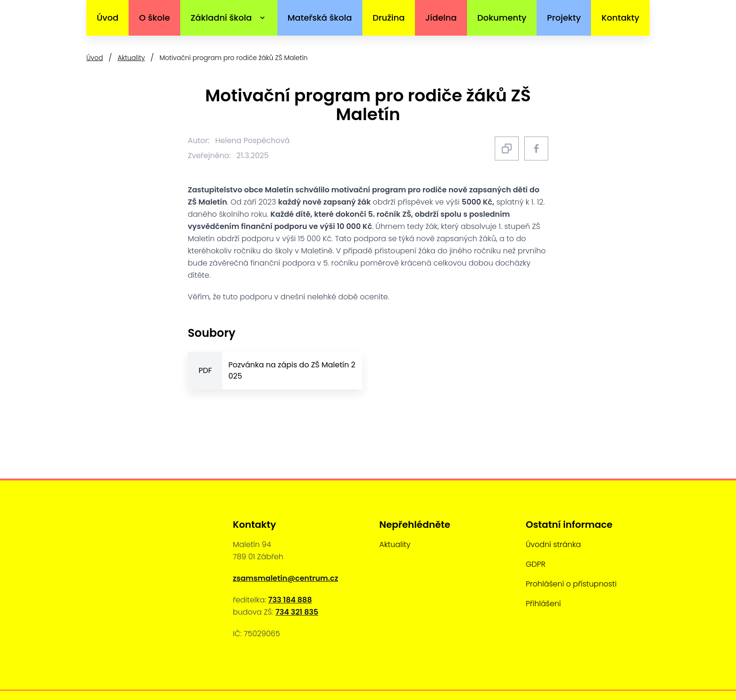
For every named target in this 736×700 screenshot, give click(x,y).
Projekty (564, 18)
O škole (154, 18)
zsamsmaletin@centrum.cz (285, 578)
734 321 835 (297, 612)
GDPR (536, 564)
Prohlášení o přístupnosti (571, 584)
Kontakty (620, 18)
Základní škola (221, 18)
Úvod (107, 18)
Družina (389, 18)
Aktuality (131, 58)
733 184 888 (290, 600)
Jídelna (441, 18)
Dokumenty (502, 18)
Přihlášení (543, 604)
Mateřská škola (319, 18)
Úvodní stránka (553, 544)
